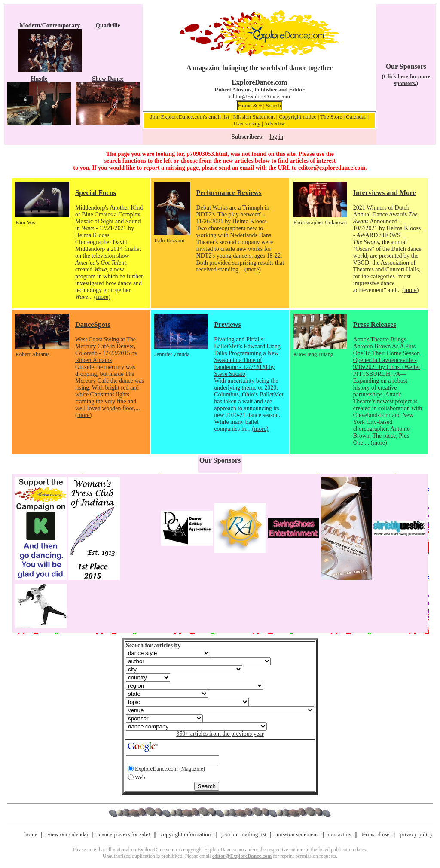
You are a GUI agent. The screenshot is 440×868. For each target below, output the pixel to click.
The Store (331, 117)
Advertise (275, 123)
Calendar (356, 117)
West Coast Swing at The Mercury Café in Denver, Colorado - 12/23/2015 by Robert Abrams (106, 350)
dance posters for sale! (124, 834)
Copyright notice (298, 117)
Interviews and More (385, 193)
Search (273, 105)
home (31, 834)
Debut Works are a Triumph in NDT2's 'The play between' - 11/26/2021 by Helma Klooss (233, 215)
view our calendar (68, 834)
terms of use (375, 834)
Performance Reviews (229, 193)
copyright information (185, 834)
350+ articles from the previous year (220, 734)
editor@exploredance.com (332, 168)
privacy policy (416, 834)
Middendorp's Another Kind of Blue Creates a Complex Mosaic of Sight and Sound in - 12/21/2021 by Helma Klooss (109, 221)
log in (277, 137)
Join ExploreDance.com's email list (190, 117)
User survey (247, 123)
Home (245, 105)
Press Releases (375, 324)
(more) (102, 297)
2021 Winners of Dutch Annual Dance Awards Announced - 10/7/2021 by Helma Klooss (387, 218)
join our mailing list (244, 834)
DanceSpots (93, 324)
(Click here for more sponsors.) (406, 80)
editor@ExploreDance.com (260, 96)
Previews (227, 324)
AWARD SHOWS (378, 235)
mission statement (297, 834)
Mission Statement (254, 117)
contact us (340, 834)
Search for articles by (153, 645)
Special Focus (96, 193)
